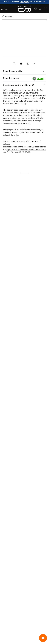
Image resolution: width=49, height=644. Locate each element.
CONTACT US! (24, 152)
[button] (24, 86)
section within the (23, 149)
